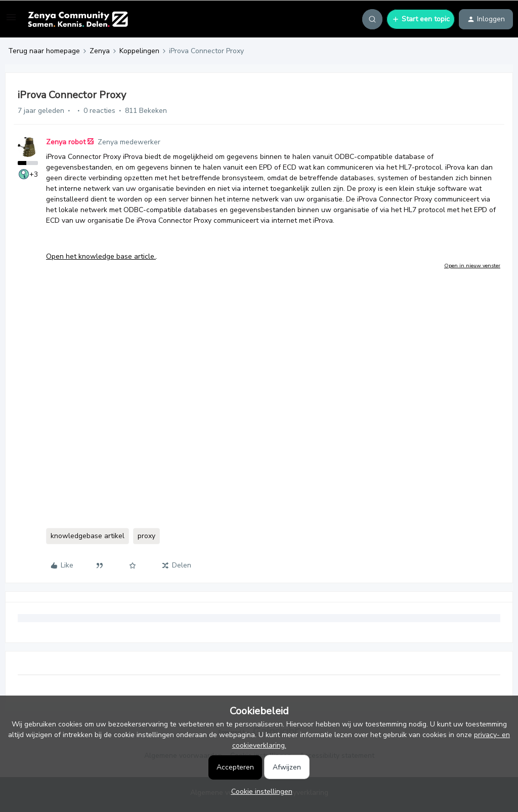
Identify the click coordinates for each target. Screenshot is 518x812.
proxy (146, 536)
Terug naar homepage (44, 51)
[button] (11, 21)
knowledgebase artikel (88, 536)
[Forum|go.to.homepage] (78, 19)
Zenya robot (66, 142)
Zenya (100, 51)
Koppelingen (139, 51)
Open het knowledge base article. (101, 256)
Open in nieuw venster (472, 266)
